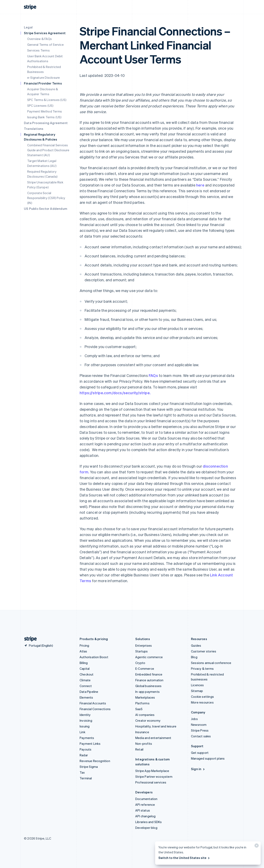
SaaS (139, 709)
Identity (85, 715)
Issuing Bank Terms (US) (44, 117)
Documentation (146, 799)
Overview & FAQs (39, 39)
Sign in (198, 769)
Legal (28, 27)
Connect (86, 686)
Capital (85, 669)
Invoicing (86, 720)
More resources (202, 702)
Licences (197, 685)
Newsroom (199, 725)
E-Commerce (145, 669)
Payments (87, 738)
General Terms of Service (45, 45)
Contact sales (201, 736)
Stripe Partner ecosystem (154, 777)
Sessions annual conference (211, 663)
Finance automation (149, 680)
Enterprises (144, 645)
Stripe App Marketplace (152, 771)
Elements (86, 697)
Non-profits (144, 744)
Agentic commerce (149, 657)
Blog (194, 657)
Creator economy (148, 720)
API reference (145, 805)
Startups (142, 651)
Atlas (83, 651)
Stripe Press (200, 730)
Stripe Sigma (89, 767)
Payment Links (90, 744)
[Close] (256, 846)
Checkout (87, 674)
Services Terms (38, 50)
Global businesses (148, 686)
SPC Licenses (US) (40, 106)
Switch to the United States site (184, 858)
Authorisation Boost (94, 657)
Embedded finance (149, 674)
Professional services (151, 782)
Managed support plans (208, 758)
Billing (84, 663)
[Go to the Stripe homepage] (29, 639)
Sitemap (197, 691)
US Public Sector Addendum (46, 209)
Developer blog (146, 828)
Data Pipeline (89, 692)
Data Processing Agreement (46, 123)
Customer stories (204, 651)
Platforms (142, 703)
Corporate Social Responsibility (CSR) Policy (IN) (46, 198)
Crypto (140, 663)
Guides (196, 645)
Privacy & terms (202, 669)
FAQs (153, 375)
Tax (82, 772)
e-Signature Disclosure (44, 77)
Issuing (85, 726)
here (200, 185)
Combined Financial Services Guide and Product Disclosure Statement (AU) (48, 150)
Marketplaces (145, 697)
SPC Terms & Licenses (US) (47, 100)
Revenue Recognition (95, 761)
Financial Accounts (93, 703)
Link (82, 732)
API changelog (146, 816)
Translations (34, 129)
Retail (139, 749)
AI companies (145, 715)
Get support (200, 753)
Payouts (85, 749)
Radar (84, 755)
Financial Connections (95, 709)
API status (143, 810)
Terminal (86, 778)
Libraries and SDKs (149, 822)
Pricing (84, 645)
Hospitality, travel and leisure (156, 726)
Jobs (194, 719)
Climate (85, 680)
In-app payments (147, 692)
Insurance (142, 732)
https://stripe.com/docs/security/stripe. (115, 393)
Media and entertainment (153, 738)
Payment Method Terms (45, 111)
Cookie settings (202, 697)
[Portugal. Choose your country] (38, 645)
